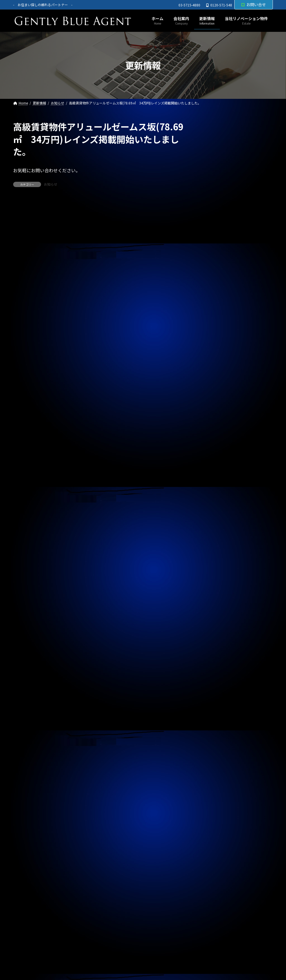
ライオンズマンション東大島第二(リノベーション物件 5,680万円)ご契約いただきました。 (237, 250)
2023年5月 (214, 896)
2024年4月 (214, 771)
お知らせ (51, 184)
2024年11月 (215, 692)
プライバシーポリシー (39, 954)
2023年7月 (214, 873)
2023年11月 (215, 828)
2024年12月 (215, 680)
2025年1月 (214, 669)
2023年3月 (214, 918)
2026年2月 (214, 522)
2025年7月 (214, 601)
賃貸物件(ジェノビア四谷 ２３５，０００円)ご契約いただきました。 (237, 364)
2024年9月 (214, 714)
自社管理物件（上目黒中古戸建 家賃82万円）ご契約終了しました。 (236, 338)
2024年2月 (214, 794)
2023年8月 (214, 862)
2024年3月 (214, 782)
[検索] (266, 127)
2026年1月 (214, 533)
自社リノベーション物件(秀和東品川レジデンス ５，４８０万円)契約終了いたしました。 (237, 308)
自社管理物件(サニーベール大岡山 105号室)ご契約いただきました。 (236, 422)
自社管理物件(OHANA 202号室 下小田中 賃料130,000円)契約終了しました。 (235, 192)
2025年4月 (214, 635)
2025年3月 (214, 646)
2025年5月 (214, 624)
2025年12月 (215, 544)
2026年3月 (214, 510)
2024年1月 (214, 805)
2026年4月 (214, 499)
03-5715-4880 (189, 5)
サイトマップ (84, 954)
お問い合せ (254, 4)
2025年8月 (214, 590)
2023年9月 (214, 850)
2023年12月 (215, 816)
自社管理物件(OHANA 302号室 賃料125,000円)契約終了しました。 (235, 221)
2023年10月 (215, 839)
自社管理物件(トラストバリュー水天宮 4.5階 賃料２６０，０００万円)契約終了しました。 (237, 393)
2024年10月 (215, 703)
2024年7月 (214, 737)
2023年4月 (214, 907)
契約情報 (212, 472)
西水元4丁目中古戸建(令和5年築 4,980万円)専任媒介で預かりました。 (236, 163)
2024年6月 (214, 748)
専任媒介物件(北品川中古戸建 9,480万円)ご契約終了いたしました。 (236, 279)
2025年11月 (215, 556)
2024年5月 (214, 760)
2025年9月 (214, 578)
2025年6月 (214, 612)
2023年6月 (214, 885)
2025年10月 (215, 567)
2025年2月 (214, 658)
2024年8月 (214, 726)
